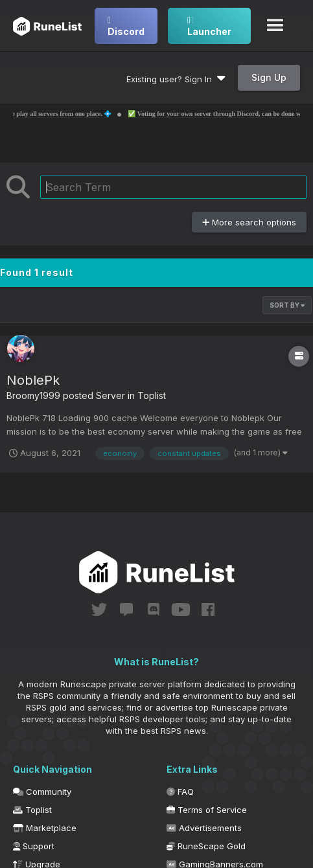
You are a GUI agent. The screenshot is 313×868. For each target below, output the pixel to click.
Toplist (152, 395)
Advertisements (204, 828)
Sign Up (269, 77)
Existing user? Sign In (176, 79)
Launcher (209, 27)
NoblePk (33, 380)
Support (34, 846)
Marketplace (45, 828)
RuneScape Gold (206, 846)
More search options (249, 222)
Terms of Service (207, 810)
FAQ (180, 792)
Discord (126, 27)
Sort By (287, 305)
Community (42, 792)
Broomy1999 (33, 395)
